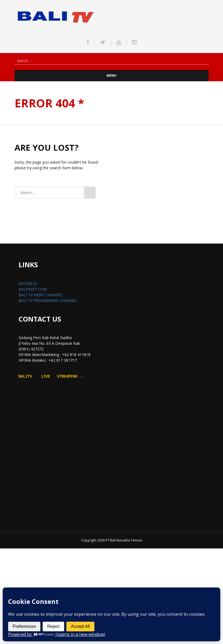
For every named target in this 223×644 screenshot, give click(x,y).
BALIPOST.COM (33, 289)
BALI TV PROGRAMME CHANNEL (48, 300)
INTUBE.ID (28, 284)
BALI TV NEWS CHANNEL (41, 295)
